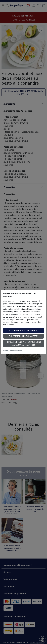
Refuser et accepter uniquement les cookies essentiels (24, 343)
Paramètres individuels (13, 351)
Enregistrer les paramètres (23, 336)
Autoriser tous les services (23, 330)
